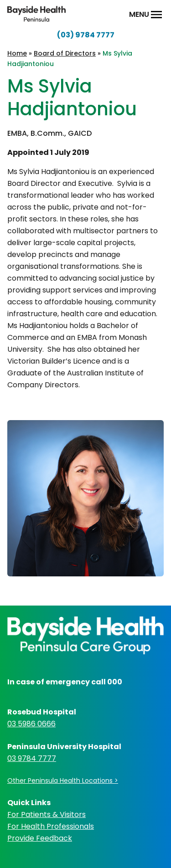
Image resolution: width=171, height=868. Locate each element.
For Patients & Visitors (47, 814)
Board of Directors (65, 53)
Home (17, 53)
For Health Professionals (51, 826)
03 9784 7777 (32, 758)
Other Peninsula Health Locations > (63, 781)
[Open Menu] (156, 15)
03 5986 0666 (31, 724)
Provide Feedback (40, 838)
